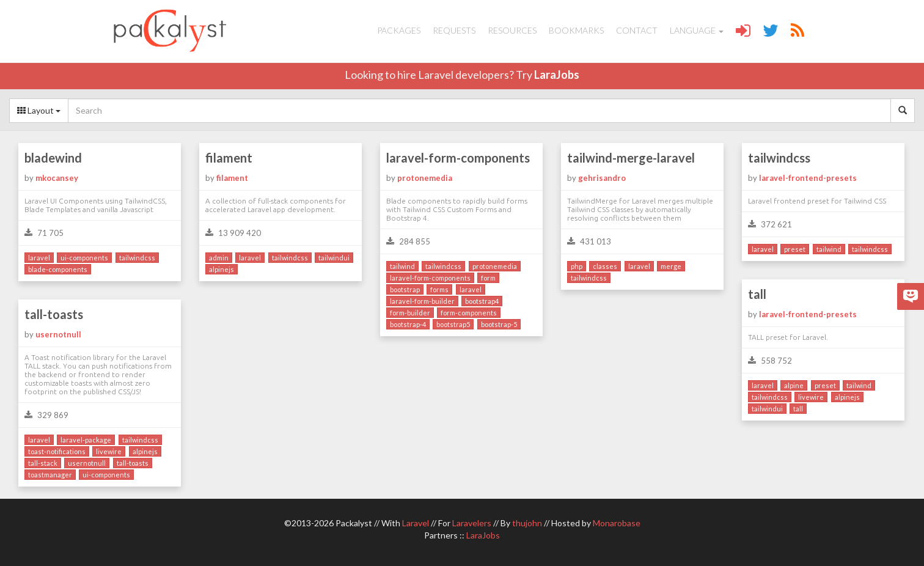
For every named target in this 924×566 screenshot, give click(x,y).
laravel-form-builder (422, 301)
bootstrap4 (482, 301)
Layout (39, 110)
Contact (637, 30)
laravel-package (86, 440)
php (577, 266)
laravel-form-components (458, 158)
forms (439, 289)
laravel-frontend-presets (808, 178)
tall (757, 294)
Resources (512, 30)
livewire (811, 397)
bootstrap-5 (499, 324)
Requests (454, 30)
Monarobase (617, 523)
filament (229, 158)
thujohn (527, 523)
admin (219, 258)
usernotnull (58, 334)
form (488, 278)
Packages (399, 30)
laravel (39, 258)
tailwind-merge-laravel (631, 158)
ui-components (84, 258)
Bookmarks (576, 30)
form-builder (410, 313)
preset (795, 249)
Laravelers (472, 523)
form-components (469, 313)
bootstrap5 (453, 324)
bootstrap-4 (408, 324)
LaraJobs (557, 75)
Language (697, 30)
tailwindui (334, 258)
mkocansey (57, 178)
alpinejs (222, 269)
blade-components (58, 269)
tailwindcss (137, 258)
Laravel (416, 523)
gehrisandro (602, 178)
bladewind (53, 158)
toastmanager (50, 475)
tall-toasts (54, 314)
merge (671, 266)
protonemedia (425, 178)
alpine (794, 385)
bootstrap (405, 289)
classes (605, 266)
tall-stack (43, 463)
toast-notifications (57, 451)
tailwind (402, 266)
